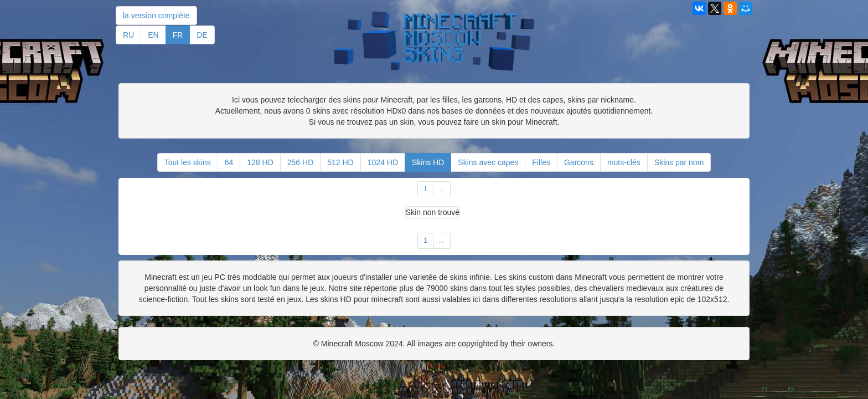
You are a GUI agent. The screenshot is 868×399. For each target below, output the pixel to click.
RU (128, 35)
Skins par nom (679, 162)
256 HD (300, 162)
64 (229, 162)
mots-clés (624, 162)
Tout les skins (188, 162)
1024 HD (383, 162)
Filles (541, 162)
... (442, 189)
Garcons (579, 162)
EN (153, 35)
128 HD (260, 162)
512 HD (340, 162)
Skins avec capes (488, 162)
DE (202, 35)
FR (178, 35)
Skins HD (428, 162)
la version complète (156, 16)
